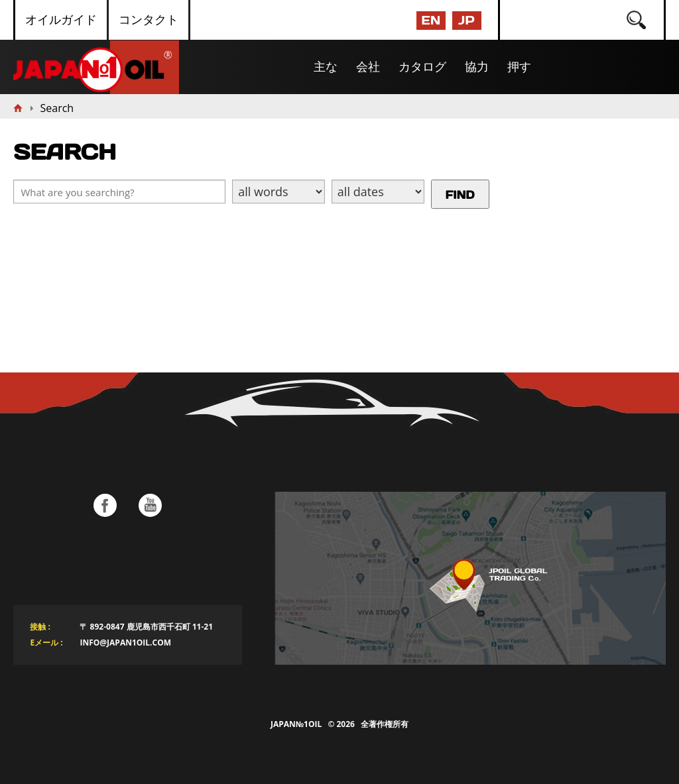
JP (466, 20)
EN (431, 20)
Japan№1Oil (296, 724)
